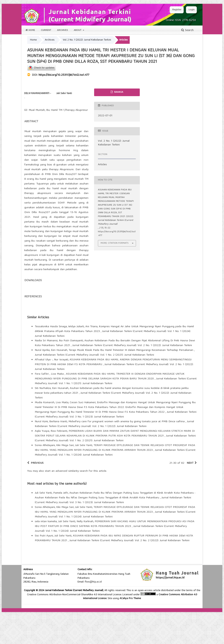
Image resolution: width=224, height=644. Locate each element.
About (78, 30)
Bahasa (118, 92)
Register (177, 10)
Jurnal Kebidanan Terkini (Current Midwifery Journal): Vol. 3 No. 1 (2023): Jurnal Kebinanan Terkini (116, 446)
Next (190, 495)
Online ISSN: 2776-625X (181, 20)
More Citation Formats (115, 243)
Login (192, 10)
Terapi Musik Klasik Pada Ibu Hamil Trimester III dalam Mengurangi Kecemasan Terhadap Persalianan (131, 382)
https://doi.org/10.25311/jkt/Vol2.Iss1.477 (64, 75)
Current (46, 30)
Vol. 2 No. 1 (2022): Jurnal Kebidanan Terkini (87, 40)
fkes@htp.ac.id (93, 614)
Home (30, 30)
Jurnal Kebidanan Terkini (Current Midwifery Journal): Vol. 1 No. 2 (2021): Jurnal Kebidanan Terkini (94, 387)
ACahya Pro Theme (130, 630)
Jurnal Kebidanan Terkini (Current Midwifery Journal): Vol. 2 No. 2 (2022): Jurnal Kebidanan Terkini (129, 573)
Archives (62, 30)
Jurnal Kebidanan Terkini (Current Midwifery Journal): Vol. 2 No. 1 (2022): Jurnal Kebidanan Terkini (132, 377)
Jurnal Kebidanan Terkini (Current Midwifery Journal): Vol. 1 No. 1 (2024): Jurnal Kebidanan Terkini (113, 366)
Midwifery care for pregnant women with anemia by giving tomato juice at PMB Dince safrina (127, 454)
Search (187, 30)
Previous (37, 495)
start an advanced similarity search (66, 503)
